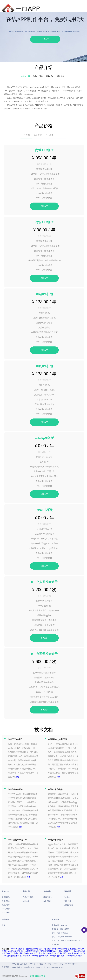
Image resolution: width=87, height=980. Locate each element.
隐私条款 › (6, 905)
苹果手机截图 (29, 967)
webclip (56, 964)
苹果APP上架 (41, 967)
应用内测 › (48, 901)
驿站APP (63, 964)
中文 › (4, 925)
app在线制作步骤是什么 (68, 949)
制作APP (45, 39)
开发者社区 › (69, 905)
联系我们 (55, 920)
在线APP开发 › (28, 897)
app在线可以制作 (50, 949)
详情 (17, 777)
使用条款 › (6, 901)
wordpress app (52, 967)
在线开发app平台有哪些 (57, 953)
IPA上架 (49, 135)
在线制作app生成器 (57, 956)
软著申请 (38, 135)
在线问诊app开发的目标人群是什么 (16, 956)
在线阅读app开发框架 (40, 956)
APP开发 (15, 964)
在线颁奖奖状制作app (38, 953)
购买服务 (44, 638)
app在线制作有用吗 (16, 951)
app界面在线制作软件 (34, 949)
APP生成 (40, 964)
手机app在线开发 (64, 951)
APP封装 (48, 964)
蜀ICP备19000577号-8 (38, 976)
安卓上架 (24, 964)
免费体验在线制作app (48, 951)
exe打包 (62, 967)
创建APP (44, 206)
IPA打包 (26, 135)
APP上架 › (27, 901)
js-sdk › (67, 897)
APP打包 (32, 964)
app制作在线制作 (31, 951)
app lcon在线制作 (18, 949)
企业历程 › (6, 913)
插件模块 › (68, 901)
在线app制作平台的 (21, 953)
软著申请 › (48, 897)
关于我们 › (6, 897)
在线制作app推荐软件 (74, 956)
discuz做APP (73, 964)
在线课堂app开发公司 (76, 953)
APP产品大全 (17, 967)
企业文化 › (6, 909)
